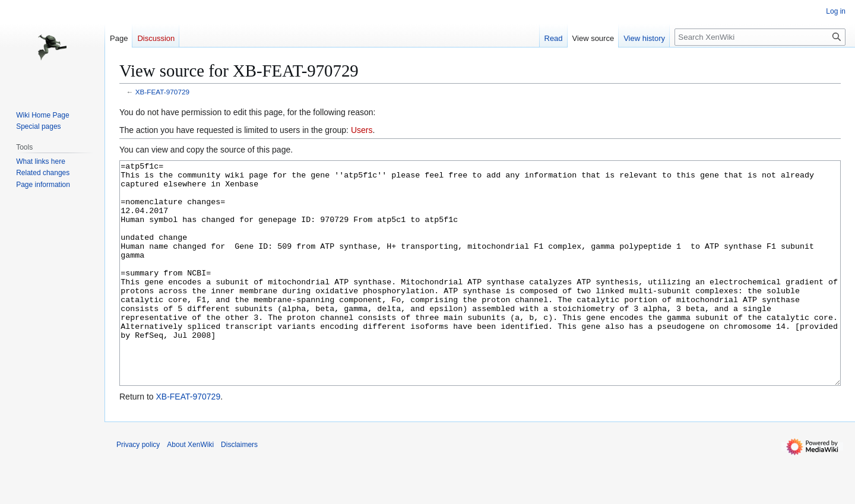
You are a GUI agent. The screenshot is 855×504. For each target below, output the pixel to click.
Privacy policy (138, 489)
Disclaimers (239, 489)
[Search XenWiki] (760, 37)
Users (362, 130)
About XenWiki (190, 489)
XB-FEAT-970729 (162, 92)
